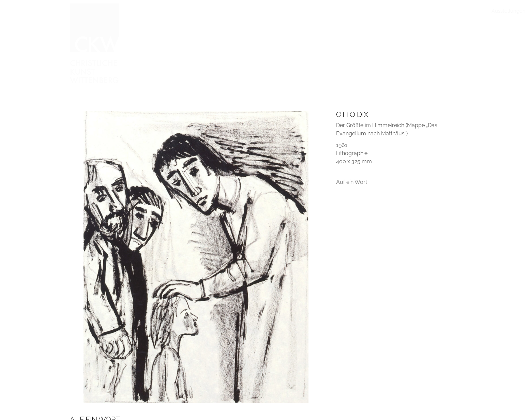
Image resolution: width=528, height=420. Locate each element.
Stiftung (387, 11)
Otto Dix (352, 114)
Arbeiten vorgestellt (264, 11)
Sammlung (222, 11)
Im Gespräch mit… (313, 11)
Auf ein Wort (352, 185)
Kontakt (450, 11)
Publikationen (356, 11)
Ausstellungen (186, 11)
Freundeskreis (418, 11)
